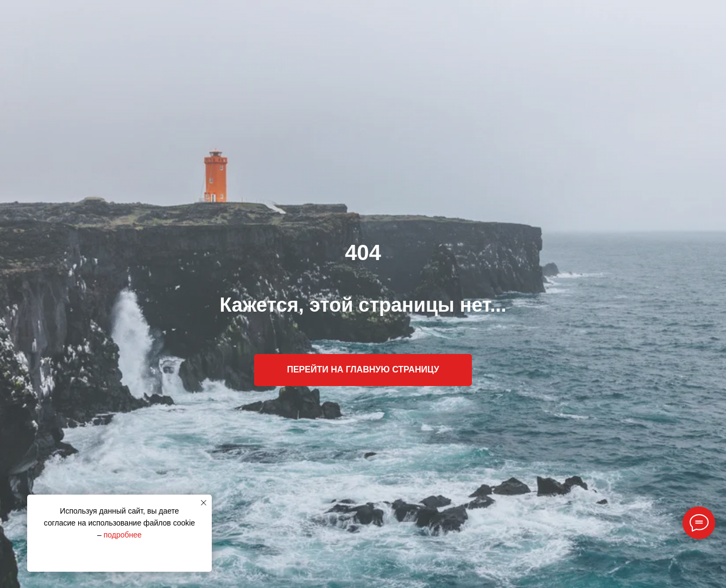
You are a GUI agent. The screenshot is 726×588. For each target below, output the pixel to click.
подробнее (123, 535)
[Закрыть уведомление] (204, 503)
